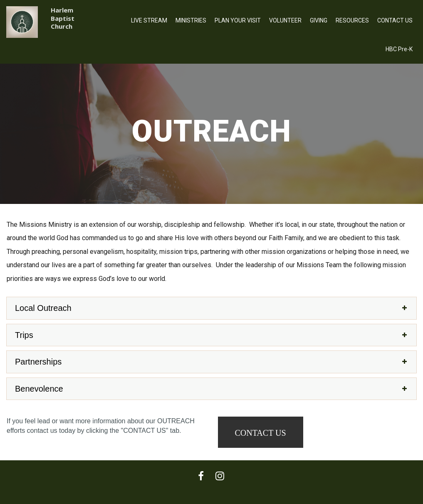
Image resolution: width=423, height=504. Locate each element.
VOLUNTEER (285, 20)
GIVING (319, 20)
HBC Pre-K (399, 49)
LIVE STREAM (149, 20)
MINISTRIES (191, 20)
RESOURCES (352, 20)
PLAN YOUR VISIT (238, 20)
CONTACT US (395, 20)
